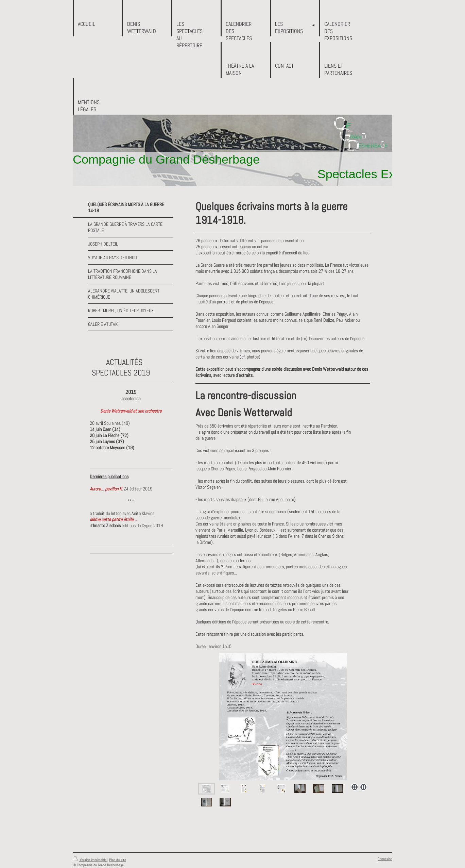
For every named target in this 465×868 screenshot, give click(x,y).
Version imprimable (90, 860)
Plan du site (118, 860)
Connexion (385, 859)
